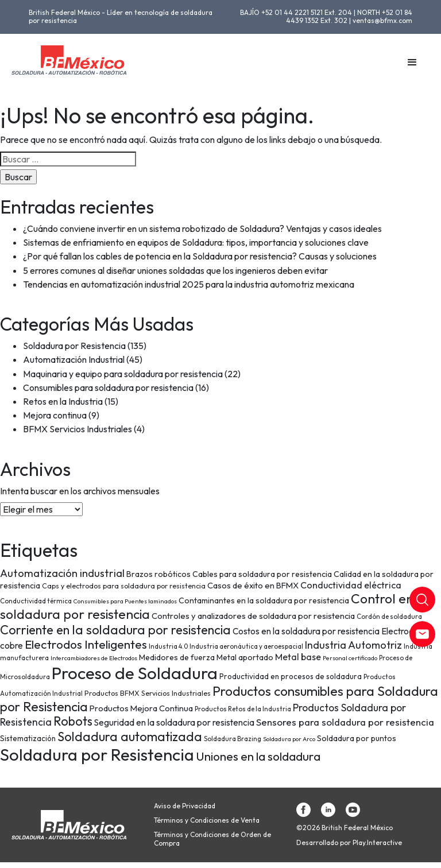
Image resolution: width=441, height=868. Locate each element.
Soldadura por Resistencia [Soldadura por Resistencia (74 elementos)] (97, 755)
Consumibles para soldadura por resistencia (108, 387)
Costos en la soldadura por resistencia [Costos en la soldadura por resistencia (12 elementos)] (306, 631)
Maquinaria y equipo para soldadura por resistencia (123, 374)
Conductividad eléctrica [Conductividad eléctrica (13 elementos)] (351, 585)
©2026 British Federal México (345, 828)
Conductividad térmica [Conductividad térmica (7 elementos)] (36, 601)
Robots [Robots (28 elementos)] (73, 721)
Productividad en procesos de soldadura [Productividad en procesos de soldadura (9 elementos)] (291, 676)
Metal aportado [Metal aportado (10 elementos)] (245, 657)
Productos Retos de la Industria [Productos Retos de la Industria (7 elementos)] (243, 709)
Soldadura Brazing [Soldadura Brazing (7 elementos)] (233, 739)
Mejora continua (55, 415)
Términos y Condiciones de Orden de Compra (212, 839)
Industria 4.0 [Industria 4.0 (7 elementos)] (168, 646)
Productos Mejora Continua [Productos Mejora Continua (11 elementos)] (141, 708)
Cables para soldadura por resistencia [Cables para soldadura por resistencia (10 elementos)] (262, 574)
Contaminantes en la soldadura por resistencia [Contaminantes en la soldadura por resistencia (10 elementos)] (264, 600)
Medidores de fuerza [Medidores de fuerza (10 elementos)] (177, 657)
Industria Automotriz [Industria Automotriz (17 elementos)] (353, 645)
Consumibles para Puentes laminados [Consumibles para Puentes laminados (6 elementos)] (125, 601)
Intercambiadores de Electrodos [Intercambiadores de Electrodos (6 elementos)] (94, 658)
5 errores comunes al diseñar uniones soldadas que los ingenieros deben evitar (175, 270)
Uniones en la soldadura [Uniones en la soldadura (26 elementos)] (258, 756)
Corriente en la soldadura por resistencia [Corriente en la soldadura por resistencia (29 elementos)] (115, 630)
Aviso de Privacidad (185, 806)
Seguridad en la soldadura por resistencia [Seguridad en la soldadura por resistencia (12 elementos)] (174, 722)
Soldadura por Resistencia (74, 346)
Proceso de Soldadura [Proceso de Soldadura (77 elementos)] (135, 673)
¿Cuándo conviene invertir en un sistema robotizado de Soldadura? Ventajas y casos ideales (202, 228)
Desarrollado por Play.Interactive (349, 843)
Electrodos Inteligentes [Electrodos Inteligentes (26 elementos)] (86, 644)
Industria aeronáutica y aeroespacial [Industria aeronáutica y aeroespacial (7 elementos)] (246, 646)
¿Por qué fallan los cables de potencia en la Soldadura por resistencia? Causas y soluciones (200, 256)
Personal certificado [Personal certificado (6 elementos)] (350, 658)
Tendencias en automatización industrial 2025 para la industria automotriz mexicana (189, 284)
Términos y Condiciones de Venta (207, 820)
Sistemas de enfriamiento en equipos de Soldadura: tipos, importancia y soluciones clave (196, 242)
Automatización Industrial (74, 359)
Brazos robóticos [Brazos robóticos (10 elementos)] (158, 574)
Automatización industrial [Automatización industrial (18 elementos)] (62, 573)
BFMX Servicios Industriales (78, 429)
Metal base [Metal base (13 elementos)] (298, 657)
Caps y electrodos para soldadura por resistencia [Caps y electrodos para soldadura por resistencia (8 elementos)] (124, 586)
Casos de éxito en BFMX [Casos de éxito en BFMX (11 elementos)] (253, 585)
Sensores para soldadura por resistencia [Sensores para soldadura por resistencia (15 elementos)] (345, 722)
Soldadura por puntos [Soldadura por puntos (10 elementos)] (357, 738)
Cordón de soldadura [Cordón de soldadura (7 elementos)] (389, 616)
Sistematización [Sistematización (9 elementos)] (28, 738)
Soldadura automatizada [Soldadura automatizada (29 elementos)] (130, 737)
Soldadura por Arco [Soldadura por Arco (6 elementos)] (289, 739)
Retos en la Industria (63, 401)
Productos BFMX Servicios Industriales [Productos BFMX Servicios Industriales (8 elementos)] (148, 693)
